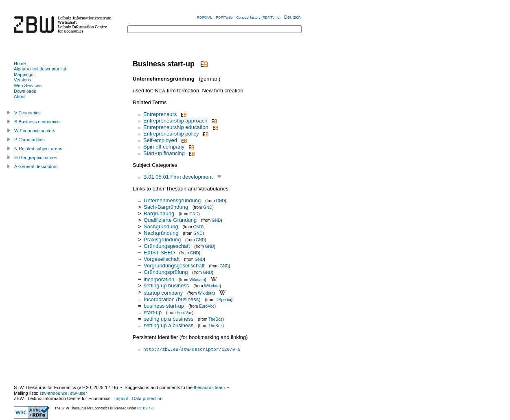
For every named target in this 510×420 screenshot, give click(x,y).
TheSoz (215, 319)
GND (220, 201)
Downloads (25, 91)
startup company (163, 293)
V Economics (27, 113)
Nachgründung (161, 233)
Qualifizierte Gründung (170, 220)
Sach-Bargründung (166, 207)
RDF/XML (205, 17)
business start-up (164, 306)
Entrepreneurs (160, 114)
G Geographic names (36, 157)
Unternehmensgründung (172, 200)
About (20, 96)
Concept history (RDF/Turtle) (258, 17)
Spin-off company (164, 147)
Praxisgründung (162, 240)
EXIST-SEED (159, 253)
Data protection (147, 398)
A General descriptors (36, 166)
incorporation (159, 279)
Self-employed (160, 140)
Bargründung (159, 213)
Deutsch (292, 17)
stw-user (79, 393)
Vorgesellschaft (162, 259)
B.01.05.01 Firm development (178, 177)
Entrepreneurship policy (171, 134)
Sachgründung (161, 226)
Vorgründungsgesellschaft (174, 266)
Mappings (24, 74)
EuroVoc (207, 306)
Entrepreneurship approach (175, 121)
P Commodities (30, 140)
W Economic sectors (35, 131)
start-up (153, 312)
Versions (22, 80)
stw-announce (54, 393)
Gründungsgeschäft (167, 246)
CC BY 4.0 (145, 408)
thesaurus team (209, 387)
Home (20, 63)
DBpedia (223, 300)
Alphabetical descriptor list (40, 69)
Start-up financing (164, 153)
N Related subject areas (38, 149)
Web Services (28, 85)
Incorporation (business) (172, 299)
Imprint (121, 398)
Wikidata (197, 279)
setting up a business (169, 319)
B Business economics (37, 122)
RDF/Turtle (224, 17)
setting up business (166, 285)
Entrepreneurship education (176, 127)
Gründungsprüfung (166, 272)
